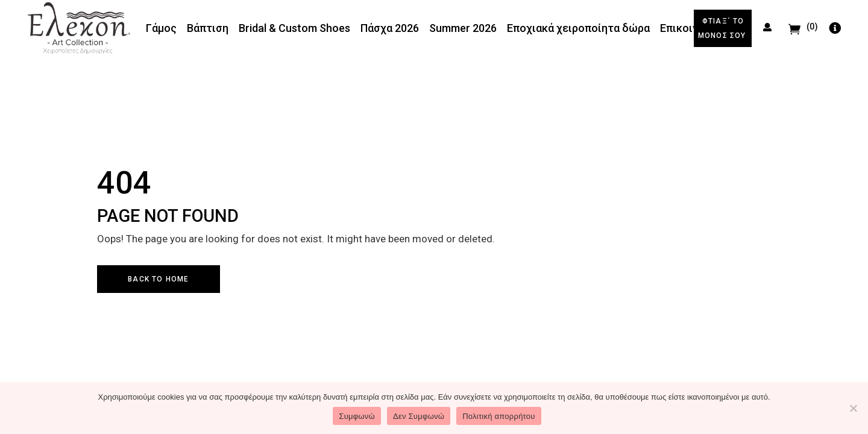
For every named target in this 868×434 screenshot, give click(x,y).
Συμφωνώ (357, 416)
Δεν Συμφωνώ (419, 416)
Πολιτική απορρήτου (498, 416)
